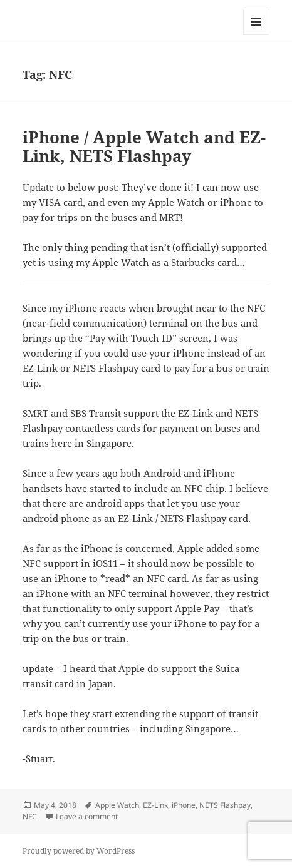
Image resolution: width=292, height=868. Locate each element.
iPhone (184, 805)
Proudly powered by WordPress (79, 851)
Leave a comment (87, 816)
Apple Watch (117, 805)
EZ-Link (155, 805)
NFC (30, 816)
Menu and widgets (257, 35)
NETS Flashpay (225, 805)
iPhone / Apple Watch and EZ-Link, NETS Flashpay (144, 146)
